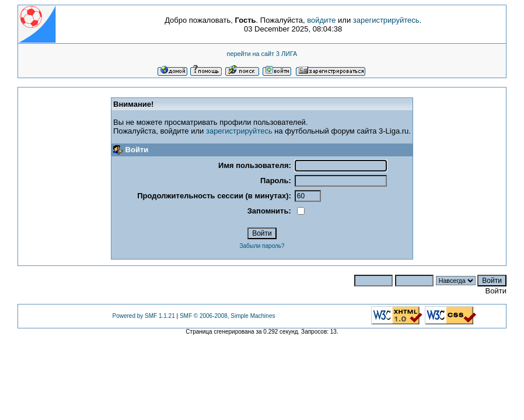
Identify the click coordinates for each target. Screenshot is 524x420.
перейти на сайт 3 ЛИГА (262, 54)
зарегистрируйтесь (386, 20)
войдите (321, 20)
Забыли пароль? (262, 246)
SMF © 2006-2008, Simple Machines (228, 316)
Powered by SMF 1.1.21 (143, 316)
